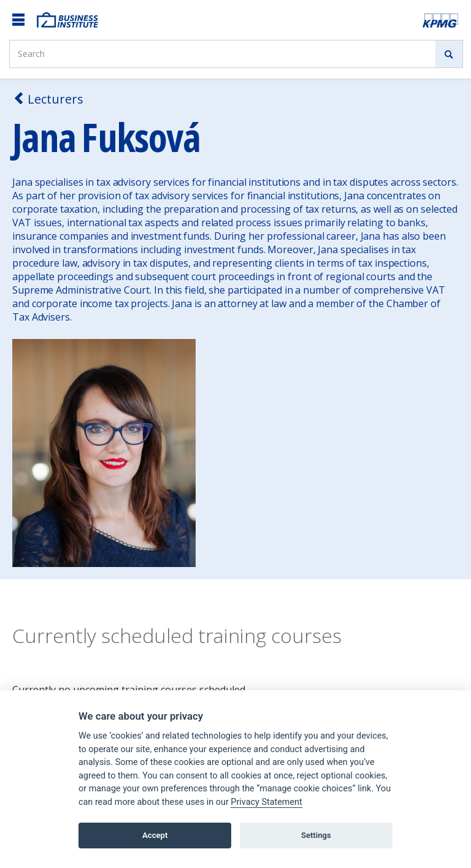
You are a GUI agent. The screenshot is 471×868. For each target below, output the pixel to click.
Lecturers (48, 99)
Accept (155, 835)
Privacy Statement (266, 802)
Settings (316, 835)
